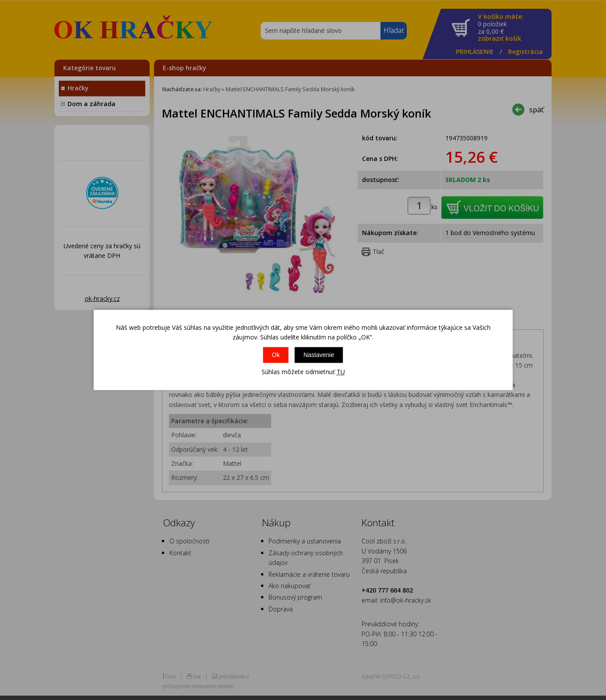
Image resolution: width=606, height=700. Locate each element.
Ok (276, 355)
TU (341, 372)
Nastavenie (319, 355)
